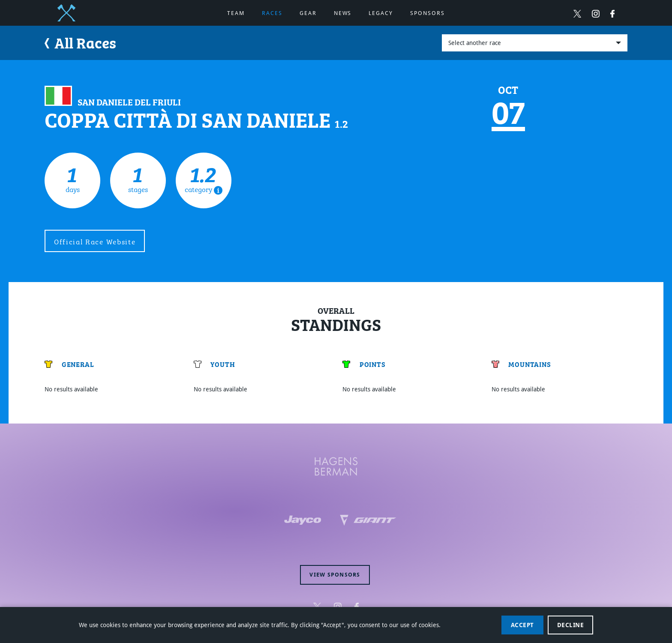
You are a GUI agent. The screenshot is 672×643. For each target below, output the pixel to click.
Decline (571, 625)
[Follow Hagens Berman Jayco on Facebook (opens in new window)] (612, 14)
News (343, 13)
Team (236, 13)
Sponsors (427, 13)
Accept (522, 625)
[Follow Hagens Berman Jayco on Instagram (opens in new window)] (596, 14)
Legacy (381, 13)
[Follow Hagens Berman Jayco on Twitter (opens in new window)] (577, 14)
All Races (80, 42)
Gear (308, 13)
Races (272, 13)
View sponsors (335, 575)
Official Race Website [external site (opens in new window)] (95, 241)
